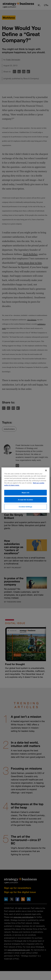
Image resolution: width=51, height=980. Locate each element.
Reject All (26, 493)
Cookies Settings (26, 507)
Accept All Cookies (25, 500)
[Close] (46, 470)
